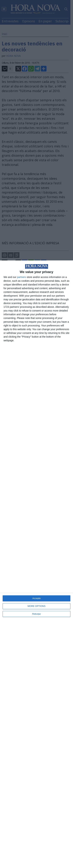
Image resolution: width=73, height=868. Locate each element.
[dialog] (36, 564)
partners (21, 277)
